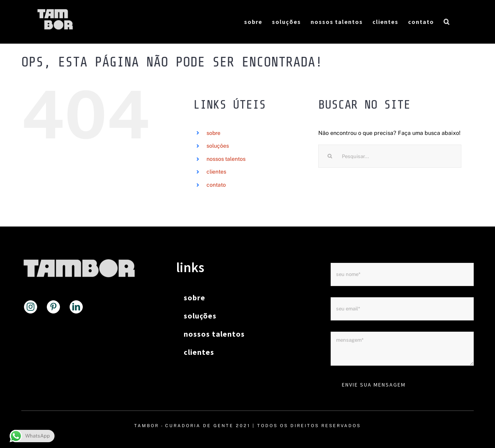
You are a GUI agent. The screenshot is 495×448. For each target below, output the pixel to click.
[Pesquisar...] (390, 156)
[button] (447, 22)
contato (216, 185)
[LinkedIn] (76, 307)
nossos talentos (226, 159)
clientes (216, 172)
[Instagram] (31, 307)
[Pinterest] (53, 307)
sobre (213, 133)
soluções (218, 146)
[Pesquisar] (330, 156)
